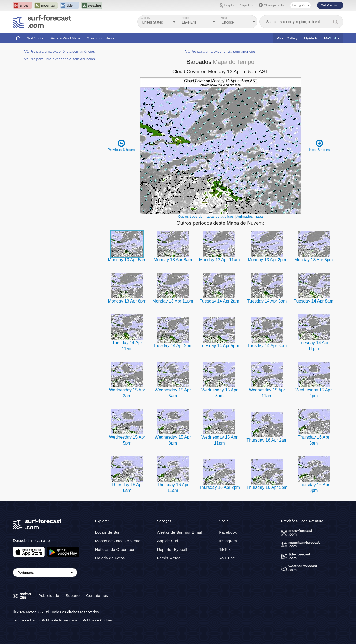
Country (145, 18)
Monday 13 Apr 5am (127, 260)
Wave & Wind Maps (65, 38)
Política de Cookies (98, 620)
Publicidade (49, 596)
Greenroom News (100, 38)
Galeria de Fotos (110, 558)
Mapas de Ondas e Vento (118, 541)
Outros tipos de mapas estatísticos (206, 217)
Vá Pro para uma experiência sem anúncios (60, 51)
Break (224, 18)
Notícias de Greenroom (116, 549)
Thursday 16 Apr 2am (267, 440)
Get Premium (330, 5)
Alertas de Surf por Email (179, 532)
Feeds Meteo (169, 558)
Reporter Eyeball (172, 549)
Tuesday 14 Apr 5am (267, 301)
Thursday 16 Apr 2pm (219, 487)
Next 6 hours (319, 145)
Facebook (228, 532)
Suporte (73, 596)
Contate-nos (97, 596)
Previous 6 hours (121, 145)
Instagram (228, 541)
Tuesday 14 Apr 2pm (173, 346)
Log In (229, 5)
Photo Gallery (287, 38)
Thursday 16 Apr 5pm (267, 487)
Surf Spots (35, 38)
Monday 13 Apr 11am (219, 260)
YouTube (227, 558)
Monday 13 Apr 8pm (127, 301)
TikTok (225, 549)
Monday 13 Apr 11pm (173, 301)
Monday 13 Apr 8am (173, 260)
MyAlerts (311, 38)
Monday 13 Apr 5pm (314, 260)
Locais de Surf (108, 532)
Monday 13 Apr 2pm (267, 260)
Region (185, 18)
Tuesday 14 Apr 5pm (219, 346)
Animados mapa (250, 217)
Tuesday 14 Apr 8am (314, 301)
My (332, 38)
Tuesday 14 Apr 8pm (267, 346)
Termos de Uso (25, 620)
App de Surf (168, 541)
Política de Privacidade (60, 620)
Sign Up (246, 5)
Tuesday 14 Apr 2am (219, 301)
